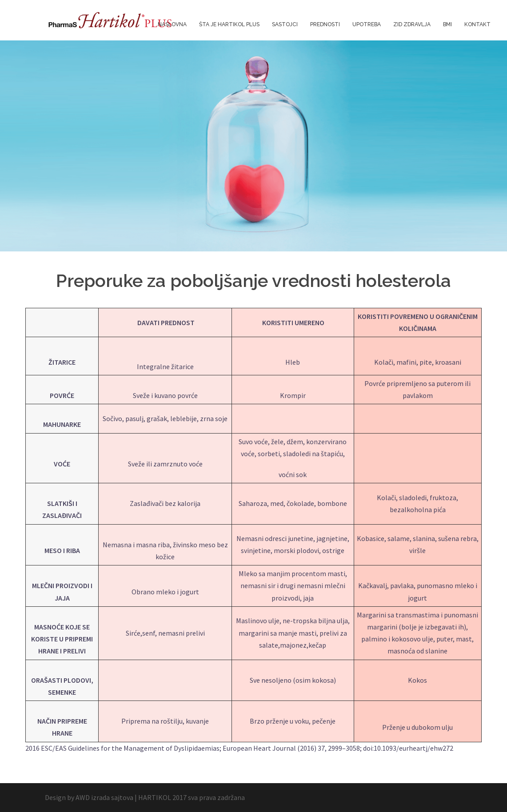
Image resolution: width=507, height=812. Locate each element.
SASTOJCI (285, 24)
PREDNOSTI (325, 24)
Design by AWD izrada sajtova (89, 797)
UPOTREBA (367, 24)
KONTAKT (477, 24)
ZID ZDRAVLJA (412, 24)
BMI (447, 24)
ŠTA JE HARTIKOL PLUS (229, 24)
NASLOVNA (172, 24)
